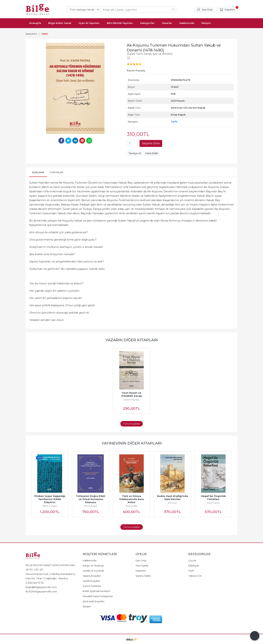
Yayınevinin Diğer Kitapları (132, 443)
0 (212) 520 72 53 (35, 583)
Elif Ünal (172, 503)
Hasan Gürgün (50, 506)
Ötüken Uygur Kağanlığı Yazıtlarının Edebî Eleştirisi (50, 499)
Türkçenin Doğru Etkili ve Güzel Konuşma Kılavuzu (91, 499)
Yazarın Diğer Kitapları (132, 340)
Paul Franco (213, 503)
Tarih (174, 122)
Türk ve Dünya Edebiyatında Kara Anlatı (132, 499)
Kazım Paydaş (131, 400)
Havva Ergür (91, 506)
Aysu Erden (131, 506)
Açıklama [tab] (38, 172)
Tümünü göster (132, 424)
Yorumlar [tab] (56, 172)
